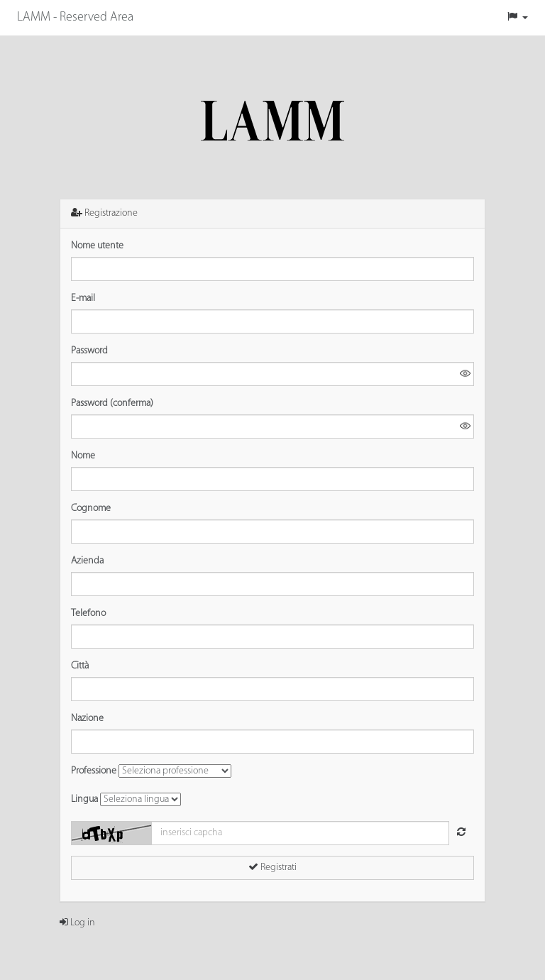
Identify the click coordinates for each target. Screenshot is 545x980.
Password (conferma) (112, 403)
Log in (77, 923)
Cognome (91, 508)
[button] (517, 18)
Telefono (88, 613)
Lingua (84, 799)
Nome (83, 456)
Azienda (87, 561)
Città (80, 666)
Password (89, 351)
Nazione (87, 719)
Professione (94, 771)
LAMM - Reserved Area (75, 17)
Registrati (272, 867)
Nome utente (97, 246)
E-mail (83, 298)
